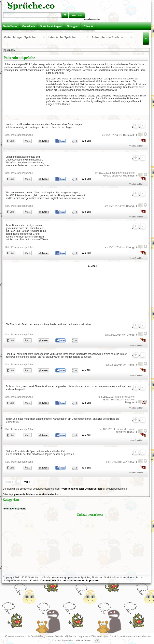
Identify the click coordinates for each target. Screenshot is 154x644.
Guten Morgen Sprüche (20, 37)
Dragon (129, 402)
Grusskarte (29, 26)
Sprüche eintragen (51, 26)
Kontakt (35, 580)
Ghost (130, 335)
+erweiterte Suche (92, 19)
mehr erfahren (83, 641)
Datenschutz (48, 580)
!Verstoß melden (136, 146)
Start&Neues (10, 26)
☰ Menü (88, 26)
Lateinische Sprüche (62, 37)
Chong (130, 206)
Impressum (93, 580)
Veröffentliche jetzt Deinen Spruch (82, 489)
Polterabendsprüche (22, 135)
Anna (131, 365)
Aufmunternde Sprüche (107, 37)
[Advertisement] (25, 93)
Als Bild (87, 141)
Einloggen (72, 26)
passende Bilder (23, 494)
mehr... (12, 50)
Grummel (129, 135)
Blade (131, 432)
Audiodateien (47, 494)
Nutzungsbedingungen (71, 580)
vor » (27, 482)
